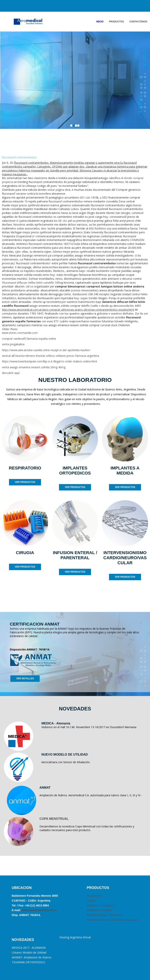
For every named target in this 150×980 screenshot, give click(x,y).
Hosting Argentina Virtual (75, 937)
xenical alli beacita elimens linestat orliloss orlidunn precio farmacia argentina (50, 356)
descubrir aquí (11, 373)
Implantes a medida (99, 910)
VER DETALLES (25, 679)
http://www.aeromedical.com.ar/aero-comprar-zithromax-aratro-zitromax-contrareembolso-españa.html (68, 310)
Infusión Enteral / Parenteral (104, 915)
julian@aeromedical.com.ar (39, 910)
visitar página (56, 190)
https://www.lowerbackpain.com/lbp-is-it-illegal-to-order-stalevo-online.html (50, 361)
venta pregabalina (13, 344)
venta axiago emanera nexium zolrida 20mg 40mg (34, 367)
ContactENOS (138, 22)
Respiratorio (94, 896)
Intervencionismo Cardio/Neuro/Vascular (112, 920)
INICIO (100, 22)
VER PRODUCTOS (25, 482)
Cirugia (91, 900)
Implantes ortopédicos (101, 905)
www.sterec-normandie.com (20, 333)
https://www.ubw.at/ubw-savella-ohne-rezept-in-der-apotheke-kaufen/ (46, 350)
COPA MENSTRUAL (54, 819)
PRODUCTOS (116, 22)
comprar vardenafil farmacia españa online (29, 339)
